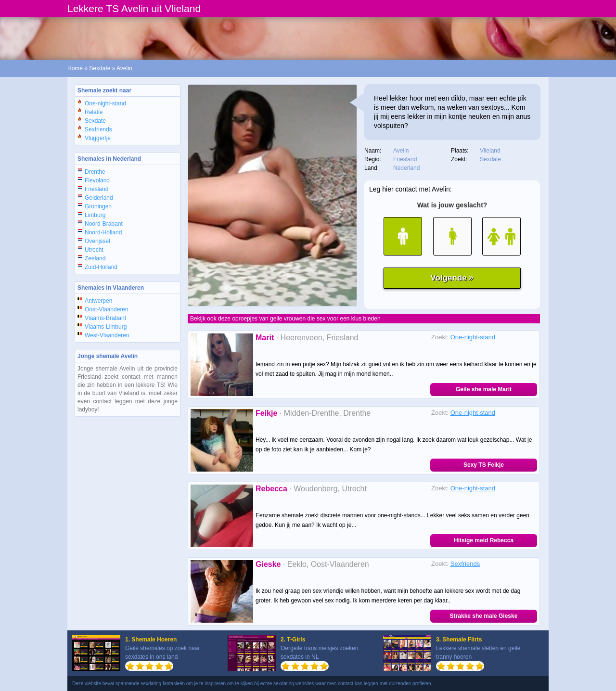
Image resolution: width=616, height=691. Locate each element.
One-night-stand (105, 103)
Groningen (98, 206)
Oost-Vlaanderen (107, 309)
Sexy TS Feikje (484, 465)
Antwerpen (98, 301)
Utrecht (94, 250)
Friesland (96, 189)
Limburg (95, 215)
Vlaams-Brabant (105, 318)
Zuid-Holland (101, 267)
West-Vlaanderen (107, 335)
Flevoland (97, 180)
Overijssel (97, 241)
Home (75, 68)
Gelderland (99, 198)
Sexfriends (98, 129)
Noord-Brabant (104, 224)
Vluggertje (98, 138)
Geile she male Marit (484, 389)
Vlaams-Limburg (106, 327)
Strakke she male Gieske (484, 616)
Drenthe (95, 172)
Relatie (94, 112)
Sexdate (100, 68)
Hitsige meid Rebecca (484, 540)
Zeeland (95, 258)
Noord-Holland (103, 232)
